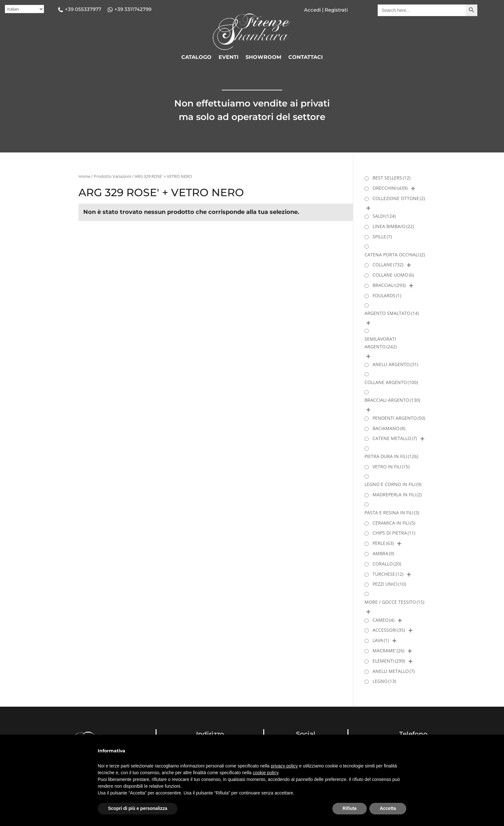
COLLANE (388, 265)
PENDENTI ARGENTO (399, 418)
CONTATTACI (306, 58)
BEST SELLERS (392, 178)
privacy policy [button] (284, 766)
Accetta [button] (388, 808)
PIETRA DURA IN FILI (391, 456)
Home (84, 176)
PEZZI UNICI (389, 584)
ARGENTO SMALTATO (392, 313)
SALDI (384, 216)
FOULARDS (387, 295)
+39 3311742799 (133, 9)
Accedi (312, 10)
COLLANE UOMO (393, 275)
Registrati (336, 10)
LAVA (381, 640)
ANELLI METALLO (394, 671)
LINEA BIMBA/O (393, 226)
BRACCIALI (389, 285)
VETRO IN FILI (391, 467)
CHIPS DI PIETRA (394, 533)
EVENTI (229, 58)
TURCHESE (388, 574)
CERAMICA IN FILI (394, 523)
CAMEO (383, 620)
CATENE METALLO (395, 438)
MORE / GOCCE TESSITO (394, 602)
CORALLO (387, 564)
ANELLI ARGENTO (395, 364)
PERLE (383, 543)
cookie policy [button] (266, 773)
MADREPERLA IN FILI (397, 495)
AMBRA (383, 553)
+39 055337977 (83, 9)
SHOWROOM (263, 58)
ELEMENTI (389, 661)
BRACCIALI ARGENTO (392, 400)
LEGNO (384, 681)
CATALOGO (196, 58)
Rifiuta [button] (350, 808)
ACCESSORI (389, 630)
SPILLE (382, 237)
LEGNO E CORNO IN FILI (393, 484)
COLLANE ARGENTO (391, 382)
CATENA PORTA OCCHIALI (395, 255)
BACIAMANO (389, 428)
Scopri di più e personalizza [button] (138, 808)
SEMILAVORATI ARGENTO (381, 343)
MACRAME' (388, 651)
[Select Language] (24, 9)
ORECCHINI (390, 188)
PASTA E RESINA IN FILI (392, 513)
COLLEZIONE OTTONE (399, 198)
